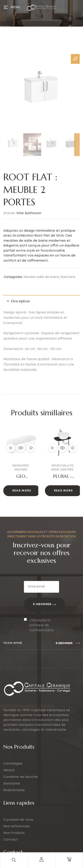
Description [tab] (20, 301)
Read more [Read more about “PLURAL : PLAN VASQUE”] (63, 491)
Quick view (21, 448)
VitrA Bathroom (29, 213)
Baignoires (20, 466)
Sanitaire (68, 277)
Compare (31, 448)
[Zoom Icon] (75, 59)
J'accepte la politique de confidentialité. (42, 625)
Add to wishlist (11, 448)
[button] (12, 464)
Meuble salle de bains (41, 277)
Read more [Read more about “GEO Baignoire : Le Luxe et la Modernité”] (22, 491)
